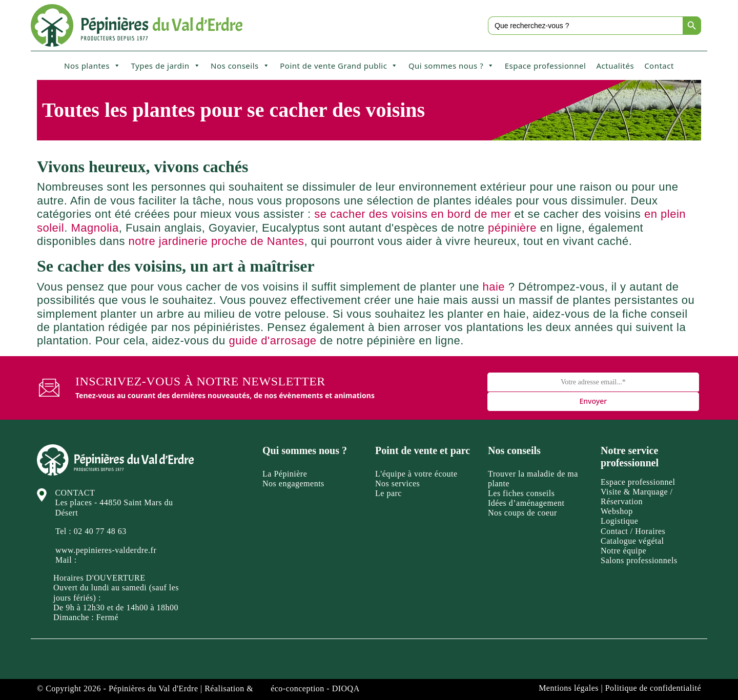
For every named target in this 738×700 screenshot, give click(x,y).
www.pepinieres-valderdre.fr (106, 550)
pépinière (512, 228)
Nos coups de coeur (522, 513)
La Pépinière (285, 474)
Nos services (397, 483)
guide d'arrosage (272, 341)
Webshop (617, 511)
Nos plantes (92, 66)
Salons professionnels (639, 560)
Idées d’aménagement (526, 503)
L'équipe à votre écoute (416, 474)
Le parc (388, 493)
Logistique (619, 521)
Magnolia (95, 228)
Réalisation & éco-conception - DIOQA (282, 688)
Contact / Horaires (633, 531)
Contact (659, 66)
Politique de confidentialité (653, 688)
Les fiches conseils (521, 493)
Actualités (615, 66)
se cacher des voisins (371, 214)
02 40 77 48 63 (100, 531)
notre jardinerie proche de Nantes (217, 241)
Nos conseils (240, 66)
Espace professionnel (546, 66)
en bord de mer (471, 214)
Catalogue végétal (632, 541)
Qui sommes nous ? (452, 66)
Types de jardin (166, 66)
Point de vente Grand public (339, 66)
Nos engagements (293, 483)
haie (494, 287)
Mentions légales (569, 688)
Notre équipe (623, 551)
